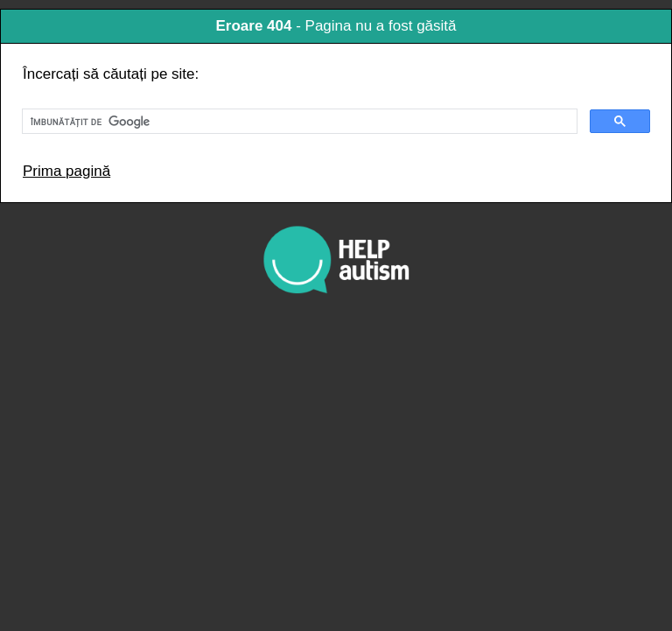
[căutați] (298, 122)
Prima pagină (66, 171)
